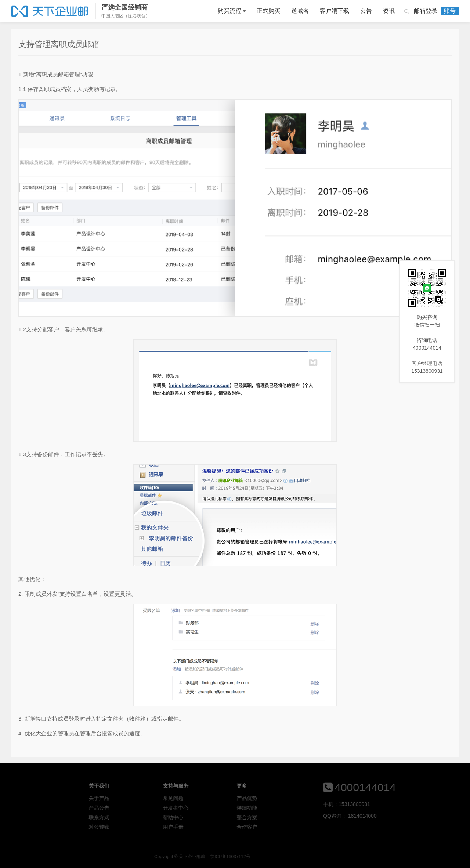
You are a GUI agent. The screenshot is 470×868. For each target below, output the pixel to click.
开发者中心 (218, 808)
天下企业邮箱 (50, 11)
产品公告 (141, 808)
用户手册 (215, 827)
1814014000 (395, 816)
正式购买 (268, 11)
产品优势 (289, 798)
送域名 (300, 11)
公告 (366, 11)
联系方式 (141, 817)
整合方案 (289, 817)
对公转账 (141, 827)
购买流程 (229, 11)
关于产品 (141, 798)
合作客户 (289, 827)
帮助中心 (215, 817)
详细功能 (289, 808)
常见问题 (215, 798)
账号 (450, 11)
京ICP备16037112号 (308, 857)
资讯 (389, 11)
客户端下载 (335, 11)
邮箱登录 (426, 11)
